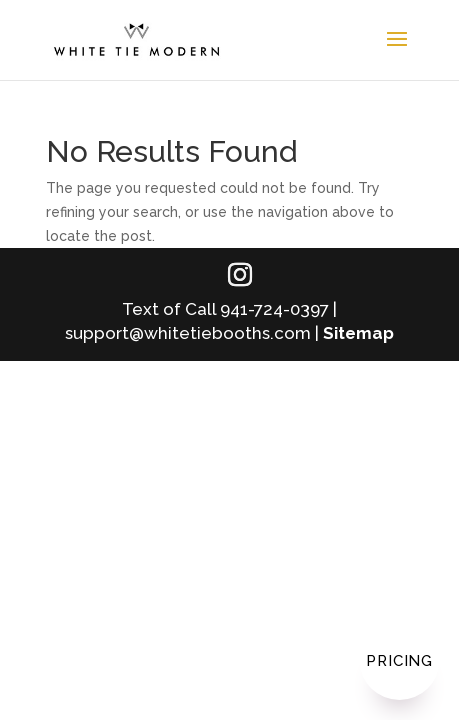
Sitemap (358, 333)
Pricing (399, 661)
